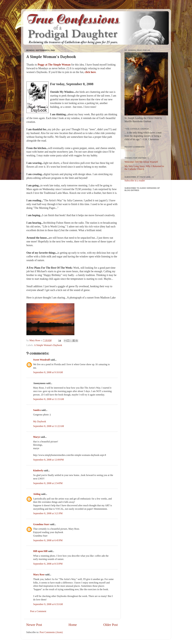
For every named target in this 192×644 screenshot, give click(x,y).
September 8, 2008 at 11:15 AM (49, 399)
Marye (37, 437)
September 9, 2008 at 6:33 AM (48, 604)
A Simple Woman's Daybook (48, 345)
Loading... (129, 151)
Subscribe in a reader (135, 181)
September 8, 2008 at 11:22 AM (49, 426)
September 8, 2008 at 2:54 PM (48, 483)
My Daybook (40, 422)
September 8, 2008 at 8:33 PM (48, 564)
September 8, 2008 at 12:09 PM (48, 460)
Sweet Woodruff (42, 360)
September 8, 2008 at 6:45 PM (48, 540)
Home (73, 625)
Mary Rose (39, 575)
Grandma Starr (41, 524)
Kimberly (38, 471)
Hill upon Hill (40, 551)
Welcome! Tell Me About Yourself (141, 162)
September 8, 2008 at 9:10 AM (48, 372)
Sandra (37, 410)
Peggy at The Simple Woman (54, 65)
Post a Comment (38, 611)
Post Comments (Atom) (51, 632)
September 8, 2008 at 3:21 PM (48, 513)
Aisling (37, 494)
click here (90, 72)
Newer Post (34, 625)
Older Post (111, 625)
